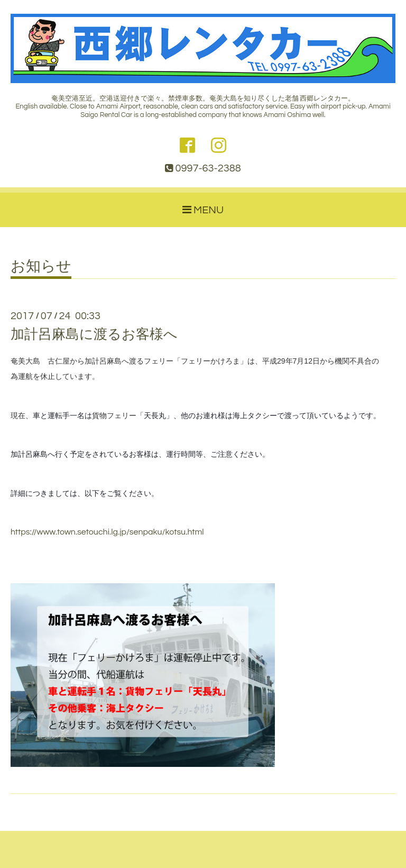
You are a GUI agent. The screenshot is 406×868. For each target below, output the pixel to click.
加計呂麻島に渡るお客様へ (94, 334)
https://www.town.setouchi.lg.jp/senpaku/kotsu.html (107, 532)
